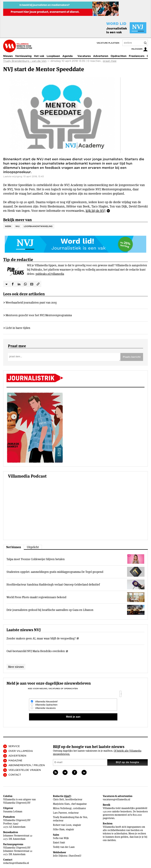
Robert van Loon (62, 825)
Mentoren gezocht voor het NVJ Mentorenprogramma (39, 315)
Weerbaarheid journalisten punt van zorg (31, 303)
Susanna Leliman (13, 811)
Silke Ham (59, 829)
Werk (8, 226)
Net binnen (14, 547)
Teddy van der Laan (64, 847)
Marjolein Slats (61, 804)
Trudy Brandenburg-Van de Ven (70, 817)
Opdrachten (118, 56)
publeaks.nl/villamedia (50, 274)
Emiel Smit (59, 843)
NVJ (18, 226)
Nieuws (8, 56)
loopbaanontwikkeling (38, 226)
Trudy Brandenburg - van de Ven (25, 61)
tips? (67, 796)
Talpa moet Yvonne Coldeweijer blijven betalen (36, 559)
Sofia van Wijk (61, 838)
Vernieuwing (23, 56)
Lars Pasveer (60, 813)
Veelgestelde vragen (25, 770)
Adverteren (101, 56)
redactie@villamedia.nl (16, 863)
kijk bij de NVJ (96, 211)
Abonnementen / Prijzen (27, 765)
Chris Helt (58, 799)
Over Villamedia (21, 751)
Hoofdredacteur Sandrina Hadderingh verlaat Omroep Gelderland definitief (53, 585)
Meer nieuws (16, 667)
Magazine (15, 761)
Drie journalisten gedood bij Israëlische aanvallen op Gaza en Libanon (50, 610)
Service (14, 746)
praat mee (110, 61)
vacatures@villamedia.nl (117, 799)
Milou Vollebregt (62, 808)
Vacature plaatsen (108, 43)
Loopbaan (53, 56)
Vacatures (84, 56)
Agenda (67, 56)
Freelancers (137, 56)
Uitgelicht (33, 547)
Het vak (39, 56)
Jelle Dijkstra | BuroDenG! (67, 856)
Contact (15, 775)
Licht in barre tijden (18, 328)
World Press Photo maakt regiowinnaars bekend (36, 597)
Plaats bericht (132, 357)
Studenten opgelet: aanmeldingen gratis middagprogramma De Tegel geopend (55, 572)
